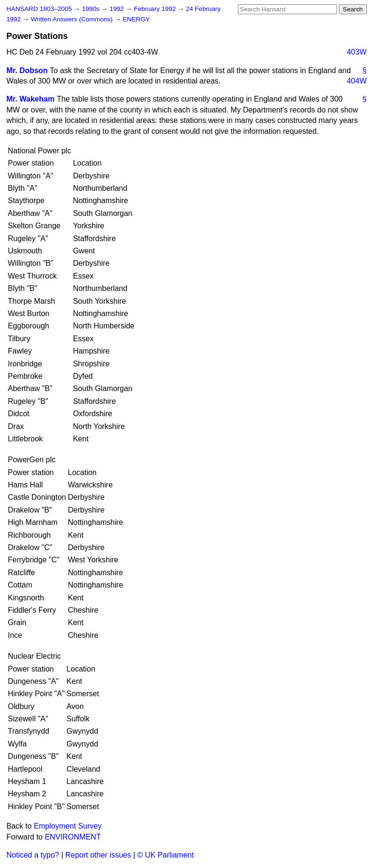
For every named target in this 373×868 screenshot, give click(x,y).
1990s (92, 9)
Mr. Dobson (27, 70)
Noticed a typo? (33, 855)
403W (357, 52)
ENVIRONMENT (73, 837)
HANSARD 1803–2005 (39, 9)
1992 (118, 9)
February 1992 (156, 9)
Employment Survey (68, 826)
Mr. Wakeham (31, 99)
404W (357, 81)
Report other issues (98, 855)
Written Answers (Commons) (73, 19)
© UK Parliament (166, 855)
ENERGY (136, 19)
